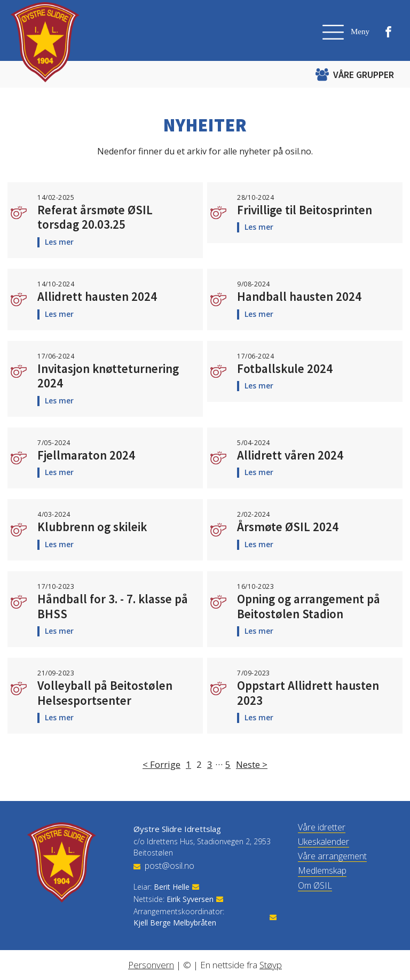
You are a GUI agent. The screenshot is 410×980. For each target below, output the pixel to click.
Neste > (252, 764)
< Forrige (161, 764)
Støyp (271, 965)
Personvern (151, 965)
